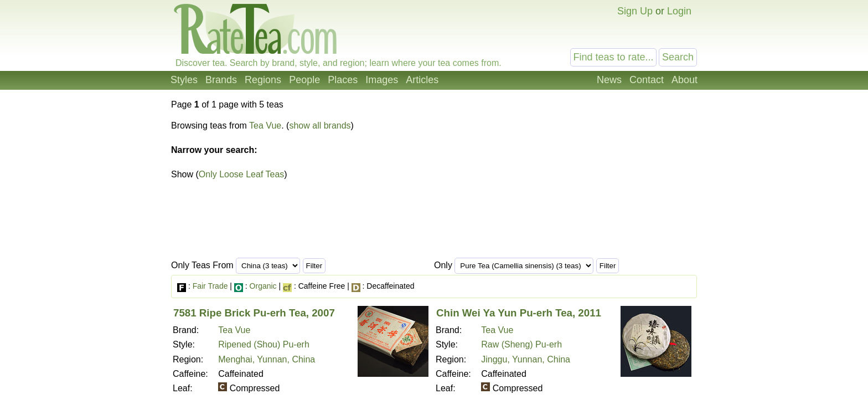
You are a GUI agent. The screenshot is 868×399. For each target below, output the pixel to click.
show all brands (320, 126)
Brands (221, 80)
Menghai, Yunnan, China (267, 359)
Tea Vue (265, 126)
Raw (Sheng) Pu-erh (521, 344)
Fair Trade (210, 286)
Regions (263, 80)
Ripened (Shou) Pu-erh (264, 344)
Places (343, 80)
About (684, 80)
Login (679, 11)
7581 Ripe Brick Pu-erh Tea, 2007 (254, 313)
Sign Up (635, 11)
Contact (647, 80)
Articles (422, 80)
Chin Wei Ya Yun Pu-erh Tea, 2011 (519, 313)
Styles (184, 80)
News (609, 80)
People (304, 80)
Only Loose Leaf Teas (241, 174)
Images (382, 80)
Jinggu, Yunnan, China (526, 359)
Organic (263, 286)
